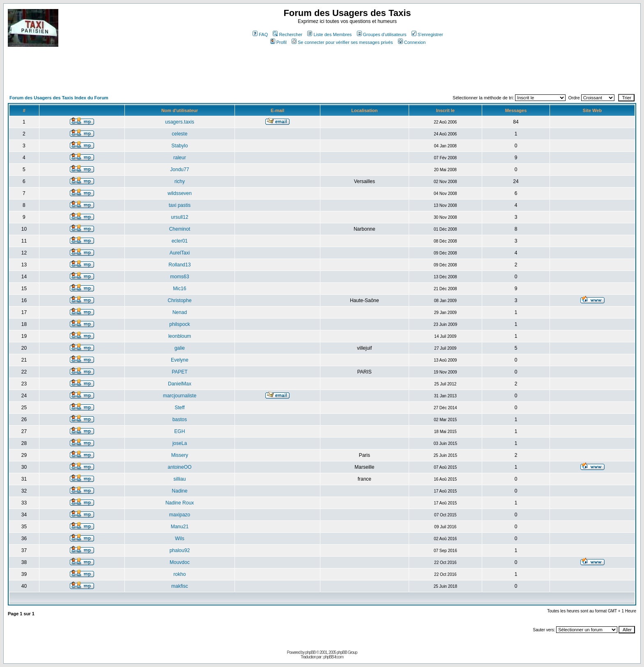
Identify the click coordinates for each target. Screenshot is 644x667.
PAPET (179, 372)
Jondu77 (179, 170)
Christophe (179, 300)
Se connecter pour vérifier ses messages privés (342, 42)
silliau (179, 479)
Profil (278, 42)
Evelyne (180, 360)
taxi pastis (180, 205)
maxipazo (180, 515)
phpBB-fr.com (333, 657)
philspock (179, 324)
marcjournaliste (180, 396)
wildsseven (180, 193)
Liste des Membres (329, 34)
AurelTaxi (180, 253)
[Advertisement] (157, 74)
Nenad (180, 312)
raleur (180, 158)
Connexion (412, 42)
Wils (180, 539)
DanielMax (180, 384)
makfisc (180, 586)
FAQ (260, 34)
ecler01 (180, 241)
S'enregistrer (427, 34)
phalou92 (180, 550)
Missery (180, 455)
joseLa (180, 443)
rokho (179, 574)
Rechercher (287, 34)
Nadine (179, 491)
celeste (179, 134)
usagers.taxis (180, 122)
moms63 (179, 277)
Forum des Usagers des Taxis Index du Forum (59, 98)
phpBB (310, 652)
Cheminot (180, 229)
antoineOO (179, 467)
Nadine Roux (180, 503)
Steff (179, 408)
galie (180, 348)
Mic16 (179, 289)
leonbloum (180, 336)
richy (180, 181)
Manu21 (180, 527)
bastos (180, 419)
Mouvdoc (180, 562)
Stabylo (179, 146)
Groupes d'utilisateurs (382, 34)
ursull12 (179, 217)
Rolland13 (179, 265)
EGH (179, 431)
